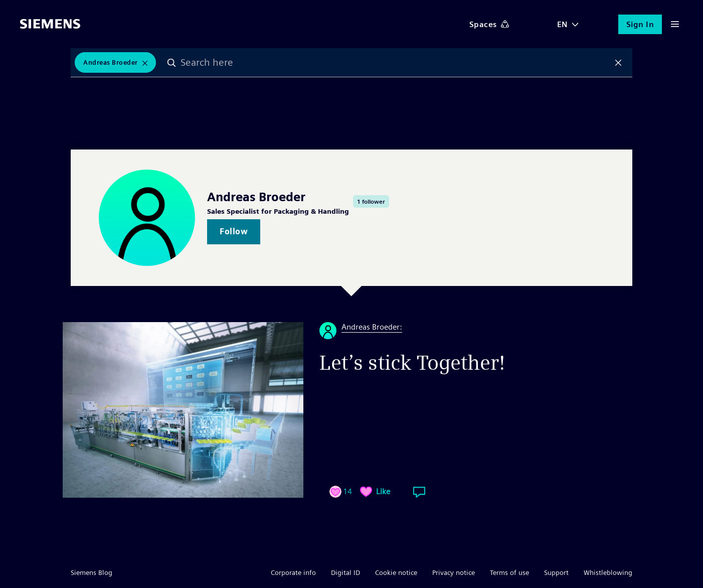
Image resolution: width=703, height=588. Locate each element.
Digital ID (345, 572)
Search (172, 63)
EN (563, 24)
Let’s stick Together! (412, 363)
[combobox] (396, 63)
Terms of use (509, 572)
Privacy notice (454, 572)
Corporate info (293, 572)
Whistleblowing (608, 572)
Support (556, 572)
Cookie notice (396, 572)
